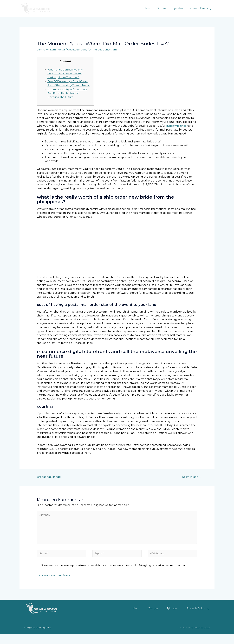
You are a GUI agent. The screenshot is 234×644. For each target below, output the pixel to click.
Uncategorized (78, 50)
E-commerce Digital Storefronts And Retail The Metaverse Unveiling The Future (68, 97)
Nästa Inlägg (191, 481)
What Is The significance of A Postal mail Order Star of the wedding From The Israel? (66, 73)
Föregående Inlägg (48, 481)
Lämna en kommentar (51, 50)
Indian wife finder (178, 129)
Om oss (164, 8)
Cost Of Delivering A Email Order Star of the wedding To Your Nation (69, 85)
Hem (151, 8)
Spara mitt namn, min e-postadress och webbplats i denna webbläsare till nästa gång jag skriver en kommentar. (114, 573)
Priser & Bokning (201, 8)
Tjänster (180, 8)
